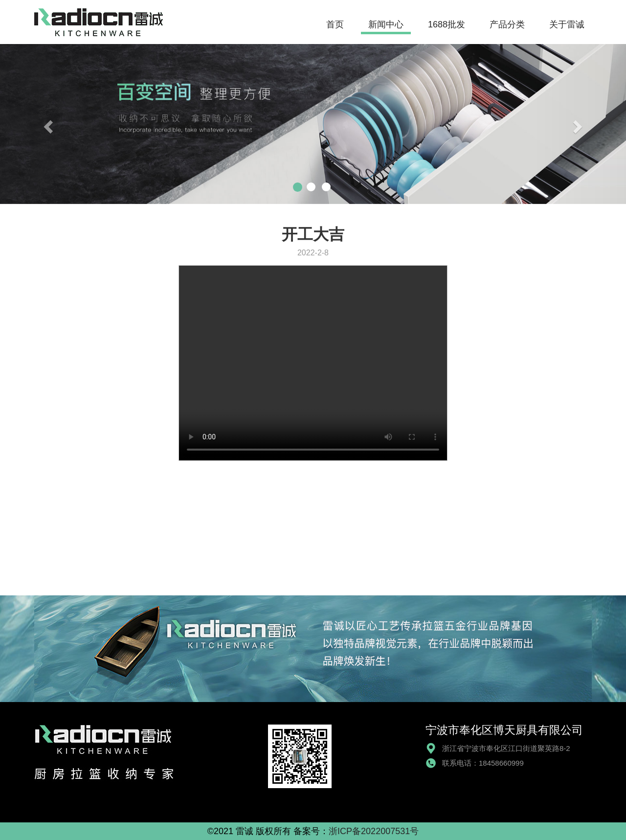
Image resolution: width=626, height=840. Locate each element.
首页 (335, 24)
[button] (47, 124)
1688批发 (447, 24)
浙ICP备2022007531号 (374, 831)
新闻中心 (386, 24)
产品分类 (507, 24)
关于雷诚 (567, 24)
